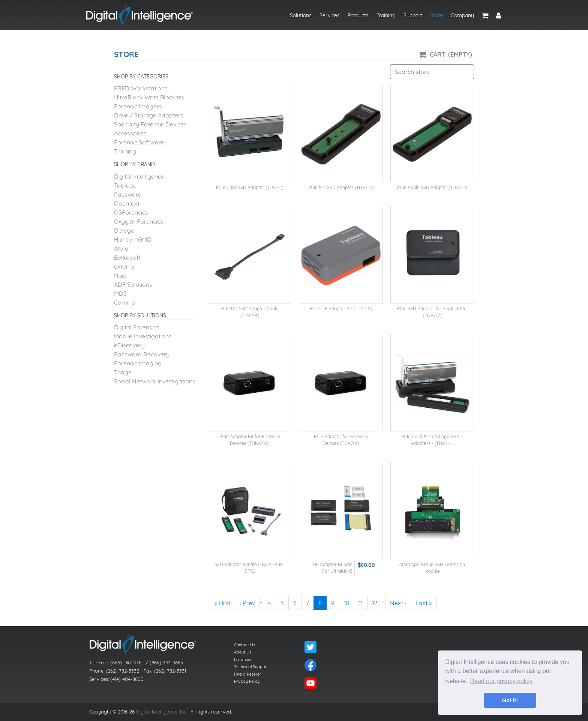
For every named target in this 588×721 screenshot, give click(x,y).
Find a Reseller (247, 674)
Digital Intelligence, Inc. (162, 712)
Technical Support (251, 667)
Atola (121, 248)
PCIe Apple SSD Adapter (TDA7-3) (432, 187)
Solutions (301, 15)
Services (330, 15)
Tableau (125, 185)
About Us (243, 652)
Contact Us (244, 645)
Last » (424, 603)
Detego (124, 230)
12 (375, 603)
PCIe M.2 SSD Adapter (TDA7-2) (341, 187)
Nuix (120, 275)
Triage (123, 372)
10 (347, 603)
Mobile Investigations (143, 336)
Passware (128, 194)
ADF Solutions (133, 284)
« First (222, 603)
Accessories (130, 133)
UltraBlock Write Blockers (149, 97)
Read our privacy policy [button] (501, 681)
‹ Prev (247, 603)
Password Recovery (142, 354)
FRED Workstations (141, 88)
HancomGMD (133, 239)
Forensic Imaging (138, 363)
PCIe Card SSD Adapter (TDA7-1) (250, 187)
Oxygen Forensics (139, 221)
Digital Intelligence (139, 176)
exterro (124, 266)
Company (462, 15)
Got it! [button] (510, 700)
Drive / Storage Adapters (149, 115)
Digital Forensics (137, 327)
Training (386, 15)
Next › (398, 603)
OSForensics (131, 212)
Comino (125, 302)
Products (358, 15)
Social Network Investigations (155, 381)
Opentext (127, 203)
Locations (243, 659)
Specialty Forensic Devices (150, 124)
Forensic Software (139, 142)
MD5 (120, 293)
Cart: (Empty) (451, 54)
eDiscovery (129, 345)
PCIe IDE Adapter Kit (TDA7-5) (341, 309)
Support (413, 15)
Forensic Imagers (138, 106)
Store (436, 15)
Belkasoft (127, 257)
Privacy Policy (247, 681)
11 (361, 603)
